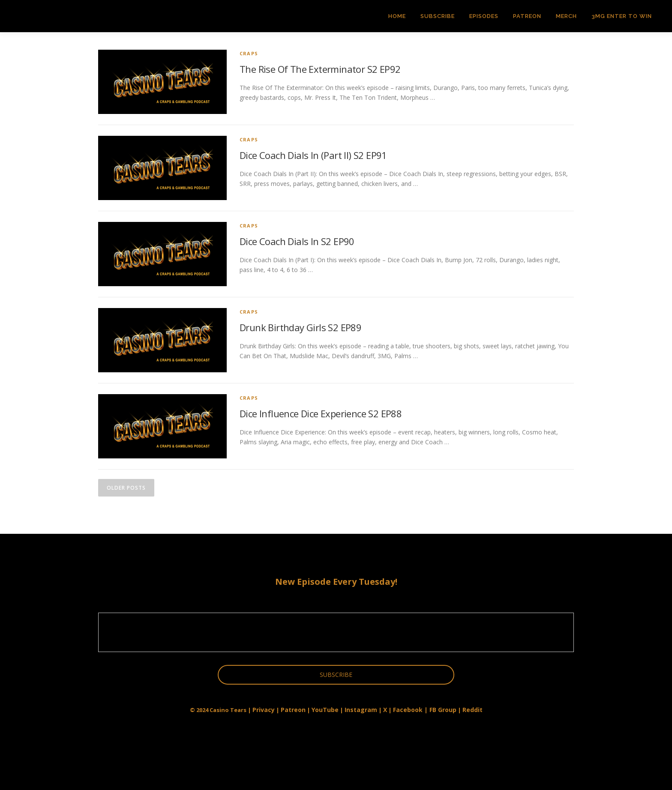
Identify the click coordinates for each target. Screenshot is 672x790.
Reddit (472, 710)
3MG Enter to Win (622, 16)
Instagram (361, 710)
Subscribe (438, 16)
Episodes (484, 16)
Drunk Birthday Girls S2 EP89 (300, 327)
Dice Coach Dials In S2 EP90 (297, 241)
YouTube (325, 710)
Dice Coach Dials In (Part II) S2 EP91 (313, 155)
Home (397, 16)
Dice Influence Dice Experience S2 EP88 (321, 413)
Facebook (408, 710)
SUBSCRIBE (336, 675)
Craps (249, 53)
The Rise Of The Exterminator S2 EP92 (320, 69)
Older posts (126, 488)
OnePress (349, 770)
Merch (566, 16)
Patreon (527, 16)
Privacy (264, 710)
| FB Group (439, 710)
